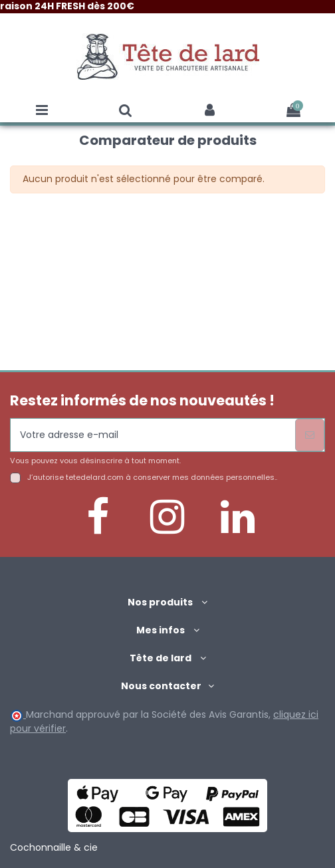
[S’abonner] (310, 435)
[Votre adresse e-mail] (153, 435)
